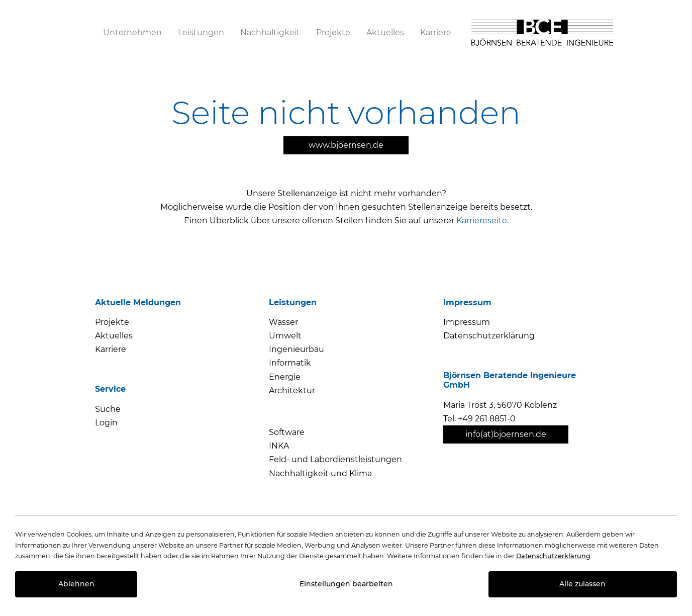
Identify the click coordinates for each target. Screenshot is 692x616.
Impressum (467, 322)
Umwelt (285, 336)
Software (287, 432)
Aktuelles (114, 336)
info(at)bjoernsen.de (506, 434)
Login (106, 423)
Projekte (112, 322)
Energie (285, 377)
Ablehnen (76, 584)
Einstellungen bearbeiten (346, 584)
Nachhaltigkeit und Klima (320, 473)
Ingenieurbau (296, 349)
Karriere (111, 349)
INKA (279, 446)
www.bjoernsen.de (346, 145)
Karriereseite (482, 221)
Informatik (290, 363)
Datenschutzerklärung (489, 336)
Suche (108, 409)
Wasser (283, 322)
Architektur (292, 390)
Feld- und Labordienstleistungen (335, 459)
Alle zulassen (582, 584)
